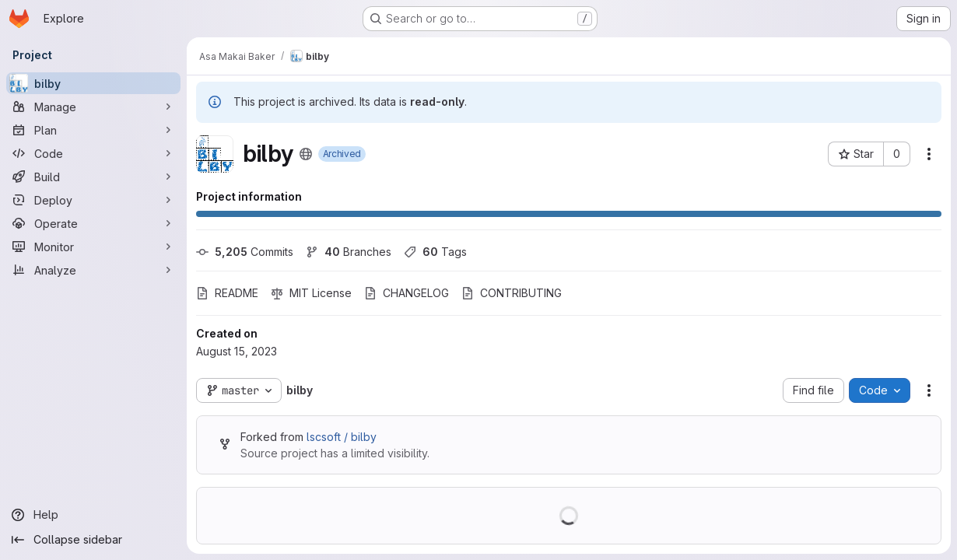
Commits (245, 252)
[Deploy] (93, 200)
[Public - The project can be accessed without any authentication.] (306, 154)
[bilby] (93, 83)
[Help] (93, 515)
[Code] (93, 153)
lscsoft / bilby (342, 437)
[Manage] (93, 107)
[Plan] (93, 130)
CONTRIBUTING (512, 293)
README (227, 293)
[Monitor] (93, 247)
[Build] (93, 177)
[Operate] (93, 223)
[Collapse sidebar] (93, 540)
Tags (435, 252)
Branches (349, 252)
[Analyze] (93, 270)
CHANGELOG (407, 293)
